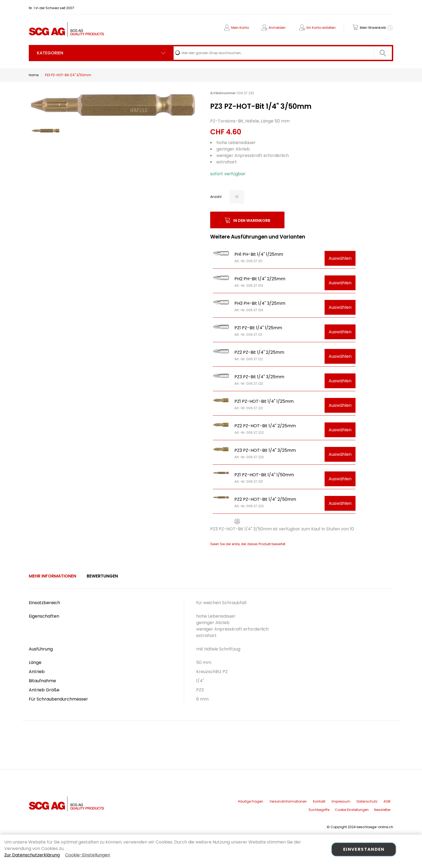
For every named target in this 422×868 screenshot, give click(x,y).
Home (34, 75)
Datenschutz (367, 801)
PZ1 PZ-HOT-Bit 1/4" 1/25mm (264, 401)
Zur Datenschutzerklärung (32, 855)
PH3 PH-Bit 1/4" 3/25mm (260, 303)
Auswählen (340, 258)
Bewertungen (102, 576)
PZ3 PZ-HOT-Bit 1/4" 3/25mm (265, 450)
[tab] (52, 576)
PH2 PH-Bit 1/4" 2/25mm (260, 279)
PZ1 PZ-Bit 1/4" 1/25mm (258, 328)
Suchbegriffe (319, 810)
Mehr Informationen (52, 576)
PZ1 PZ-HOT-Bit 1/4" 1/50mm (264, 475)
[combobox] (283, 53)
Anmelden (277, 28)
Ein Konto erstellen (321, 28)
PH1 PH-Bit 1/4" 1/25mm (259, 254)
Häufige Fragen (251, 801)
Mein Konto (240, 28)
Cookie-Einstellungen (88, 855)
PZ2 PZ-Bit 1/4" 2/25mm (259, 352)
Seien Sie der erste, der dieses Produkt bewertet (248, 544)
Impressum (341, 801)
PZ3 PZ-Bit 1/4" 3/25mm (259, 377)
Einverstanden (364, 849)
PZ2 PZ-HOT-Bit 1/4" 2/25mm (265, 426)
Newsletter (382, 810)
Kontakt (319, 801)
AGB (387, 801)
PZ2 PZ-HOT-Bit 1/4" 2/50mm (265, 499)
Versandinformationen (288, 801)
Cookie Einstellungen (352, 810)
